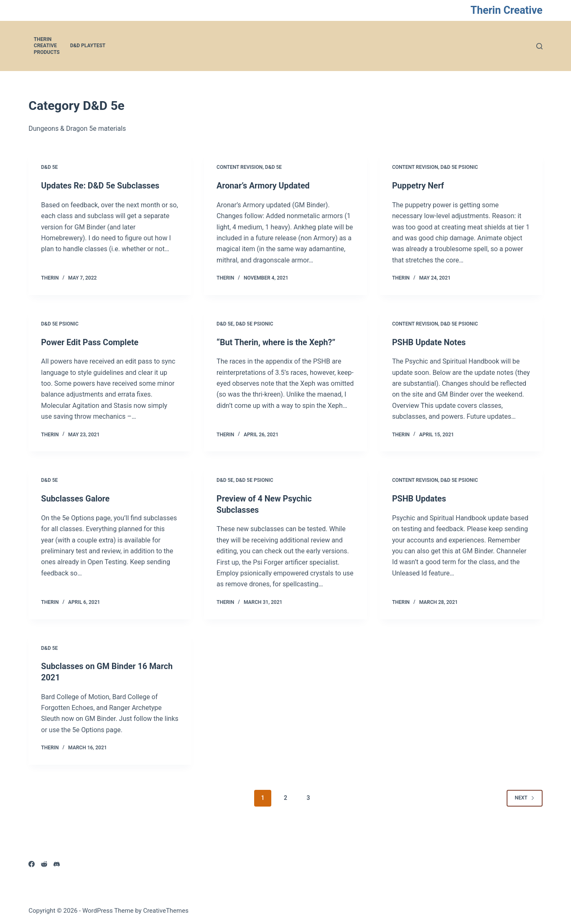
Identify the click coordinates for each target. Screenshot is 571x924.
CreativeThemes (166, 909)
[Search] (539, 46)
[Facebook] (32, 863)
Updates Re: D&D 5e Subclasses (101, 186)
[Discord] (57, 863)
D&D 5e (49, 167)
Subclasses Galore (76, 498)
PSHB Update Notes (430, 342)
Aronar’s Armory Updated (264, 186)
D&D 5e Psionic (459, 167)
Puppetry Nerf (418, 186)
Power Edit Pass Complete (90, 342)
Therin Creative (506, 10)
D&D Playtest (88, 46)
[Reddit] (44, 863)
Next (524, 796)
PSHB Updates (419, 498)
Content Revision (240, 167)
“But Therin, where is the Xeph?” (277, 342)
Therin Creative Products (47, 46)
